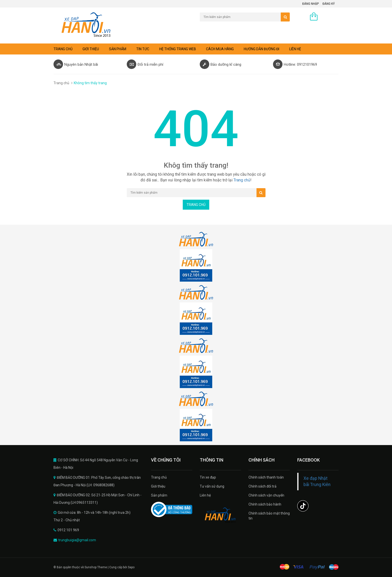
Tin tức (143, 49)
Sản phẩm (159, 495)
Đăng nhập (310, 4)
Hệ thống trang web (178, 49)
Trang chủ (159, 477)
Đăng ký (329, 4)
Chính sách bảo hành (265, 504)
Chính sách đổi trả (262, 486)
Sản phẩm (118, 49)
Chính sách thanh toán (266, 477)
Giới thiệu (91, 49)
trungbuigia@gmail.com (77, 540)
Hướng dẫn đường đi (261, 49)
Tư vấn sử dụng (212, 486)
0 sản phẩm (329, 17)
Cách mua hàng (220, 49)
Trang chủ (63, 49)
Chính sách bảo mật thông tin (269, 516)
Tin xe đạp (208, 477)
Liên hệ (295, 49)
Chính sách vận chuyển (266, 495)
